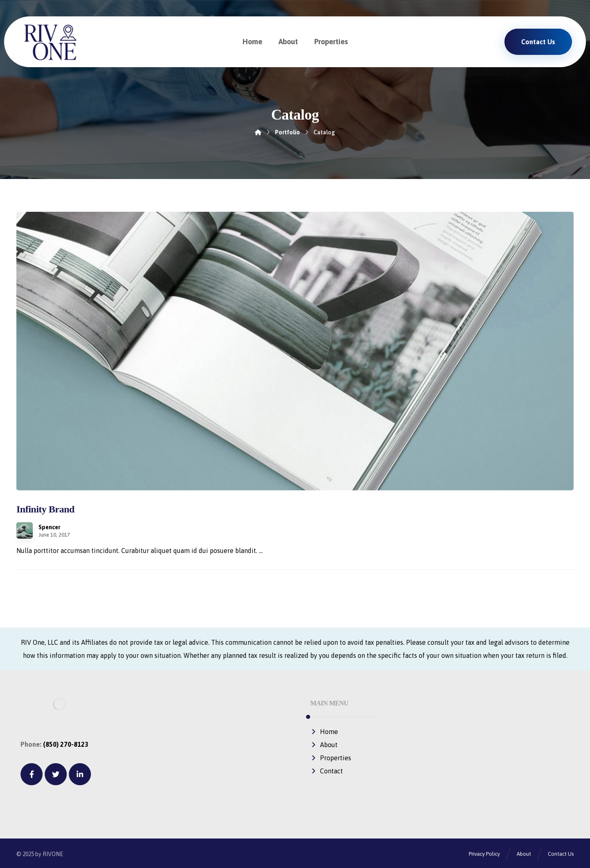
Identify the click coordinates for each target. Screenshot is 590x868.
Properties (331, 758)
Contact (327, 771)
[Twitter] (56, 774)
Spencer (49, 527)
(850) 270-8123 (66, 744)
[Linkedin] (80, 774)
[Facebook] (32, 774)
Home (324, 732)
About (324, 745)
